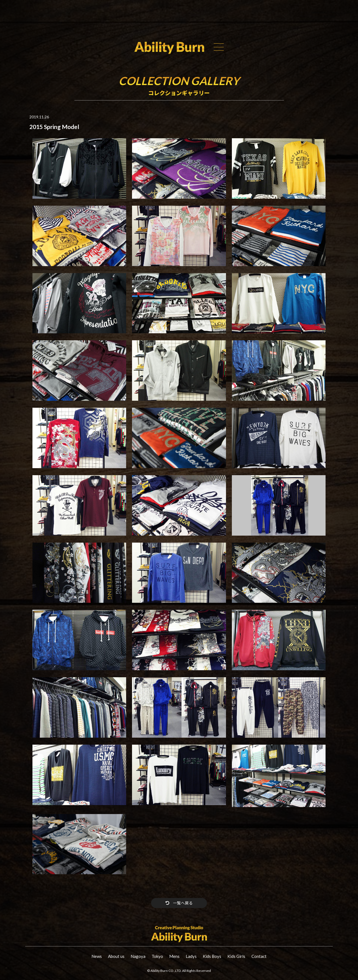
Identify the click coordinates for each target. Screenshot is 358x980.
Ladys (191, 956)
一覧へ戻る (179, 903)
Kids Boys (212, 956)
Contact (259, 956)
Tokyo (157, 956)
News (97, 956)
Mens (174, 956)
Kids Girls (236, 956)
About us (116, 956)
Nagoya (138, 956)
